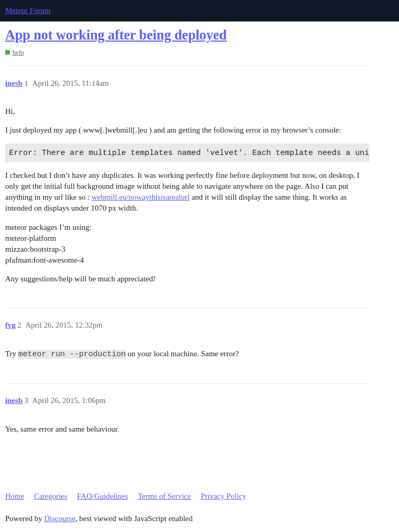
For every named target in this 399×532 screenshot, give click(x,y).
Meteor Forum (28, 10)
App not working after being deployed (116, 35)
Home (15, 496)
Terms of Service (164, 496)
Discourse (60, 518)
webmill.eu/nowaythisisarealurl (141, 197)
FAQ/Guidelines (102, 496)
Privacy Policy (223, 496)
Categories (50, 496)
